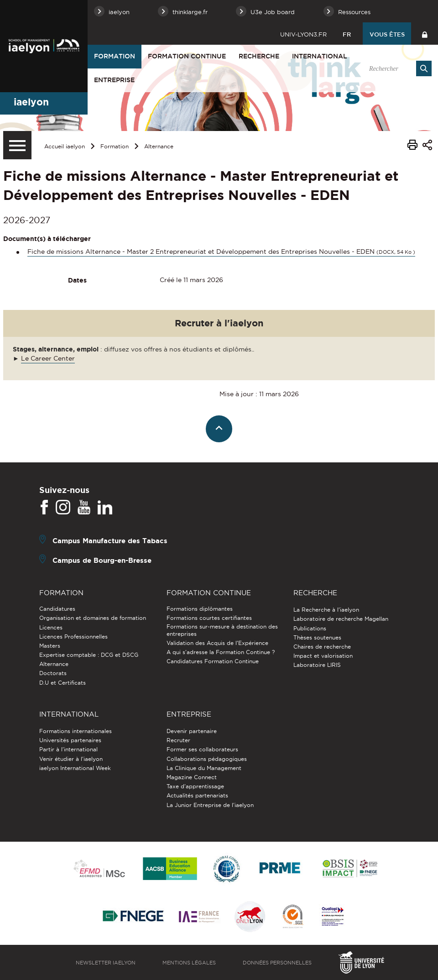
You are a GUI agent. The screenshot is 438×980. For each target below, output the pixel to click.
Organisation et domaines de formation (93, 618)
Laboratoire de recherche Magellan (341, 619)
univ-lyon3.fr (303, 34)
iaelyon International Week (75, 768)
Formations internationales (76, 731)
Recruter (178, 740)
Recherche (259, 56)
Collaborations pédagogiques (207, 759)
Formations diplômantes (200, 609)
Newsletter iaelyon (106, 963)
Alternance (159, 146)
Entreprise (114, 80)
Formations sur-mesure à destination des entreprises (222, 630)
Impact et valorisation (323, 656)
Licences (51, 627)
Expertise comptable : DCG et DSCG (89, 655)
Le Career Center (48, 358)
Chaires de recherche (322, 647)
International (320, 56)
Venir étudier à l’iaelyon (71, 759)
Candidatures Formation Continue (213, 661)
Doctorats (53, 673)
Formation (115, 56)
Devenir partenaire (192, 731)
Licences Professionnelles (73, 637)
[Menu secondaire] (17, 145)
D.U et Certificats (63, 683)
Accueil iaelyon (65, 146)
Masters (50, 646)
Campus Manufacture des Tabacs (110, 541)
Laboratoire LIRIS (317, 665)
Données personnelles (277, 963)
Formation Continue (187, 56)
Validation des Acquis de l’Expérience (217, 643)
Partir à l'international (68, 749)
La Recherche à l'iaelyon (326, 610)
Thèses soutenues (317, 637)
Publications (310, 628)
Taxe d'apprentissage (195, 786)
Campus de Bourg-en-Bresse (102, 560)
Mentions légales (189, 963)
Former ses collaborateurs (202, 749)
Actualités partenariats (197, 795)
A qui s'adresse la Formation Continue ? (221, 652)
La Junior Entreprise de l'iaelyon (210, 805)
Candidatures (57, 609)
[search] (396, 68)
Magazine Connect (192, 777)
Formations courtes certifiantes (209, 618)
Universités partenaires (70, 740)
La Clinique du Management (204, 768)
